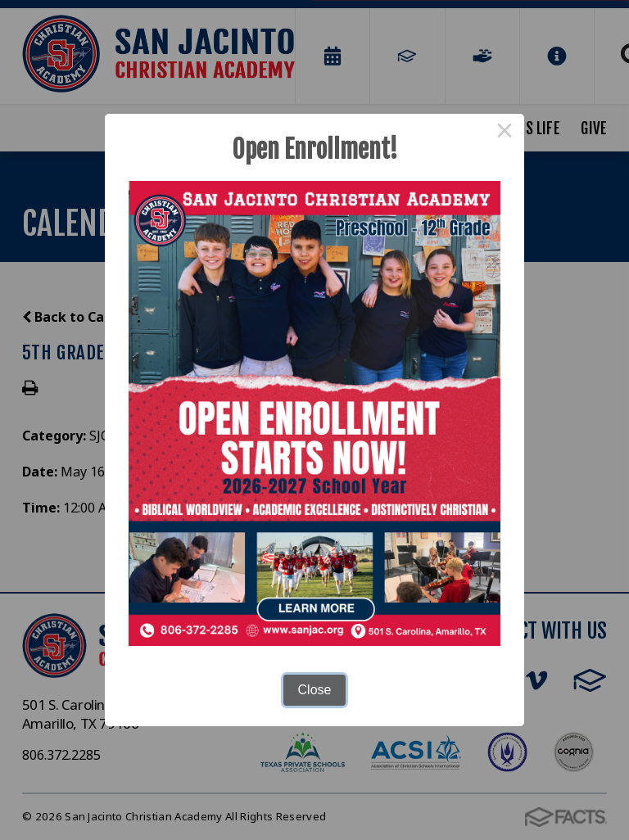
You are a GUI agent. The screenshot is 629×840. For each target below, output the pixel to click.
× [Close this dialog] (505, 133)
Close (315, 690)
